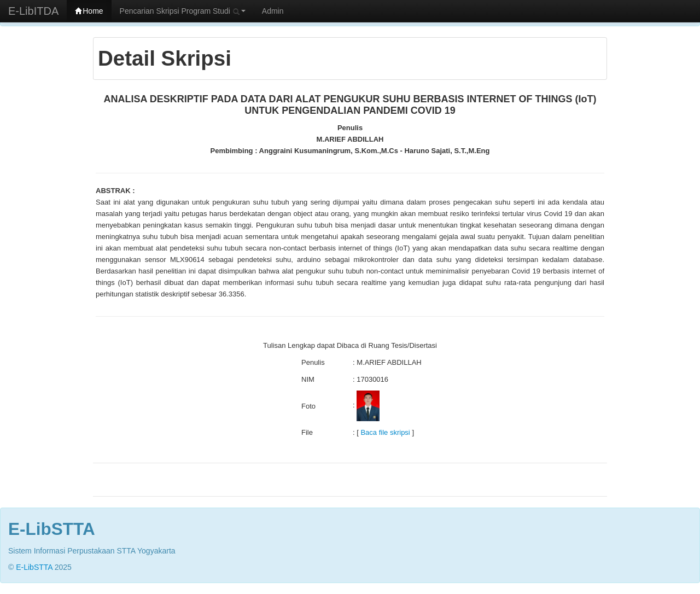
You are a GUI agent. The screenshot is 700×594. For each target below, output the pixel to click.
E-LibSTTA (34, 567)
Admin (273, 11)
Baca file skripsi (385, 432)
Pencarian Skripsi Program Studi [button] (183, 11)
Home (89, 11)
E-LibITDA (33, 11)
